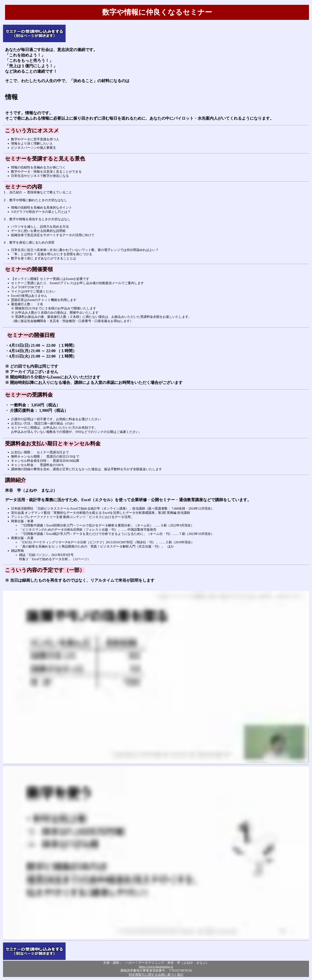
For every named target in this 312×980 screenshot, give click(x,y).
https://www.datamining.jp (156, 967)
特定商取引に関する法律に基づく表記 (156, 975)
